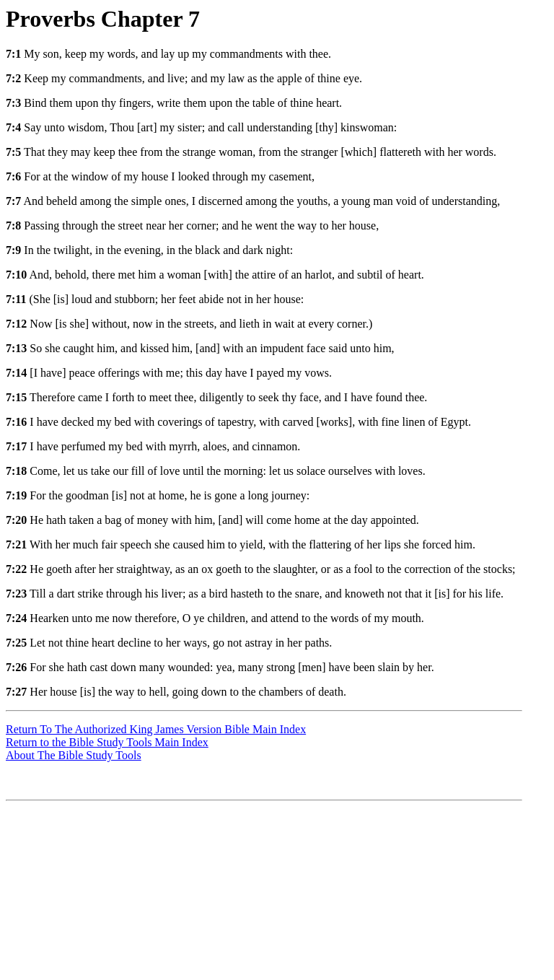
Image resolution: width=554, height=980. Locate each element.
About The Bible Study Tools (74, 755)
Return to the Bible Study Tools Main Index (107, 742)
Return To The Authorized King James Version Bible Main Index (156, 729)
